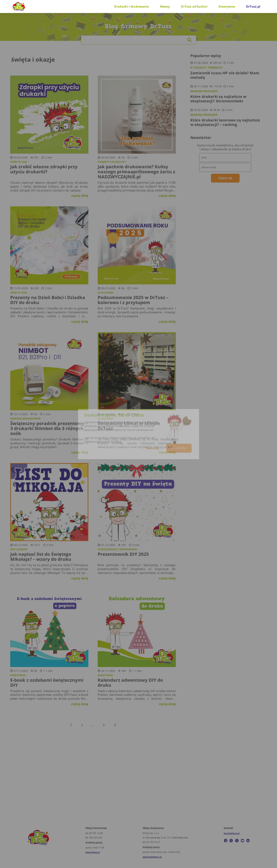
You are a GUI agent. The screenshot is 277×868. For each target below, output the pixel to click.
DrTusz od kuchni (194, 7)
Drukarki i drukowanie (131, 7)
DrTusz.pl (253, 7)
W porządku (179, 448)
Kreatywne (227, 7)
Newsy (165, 7)
